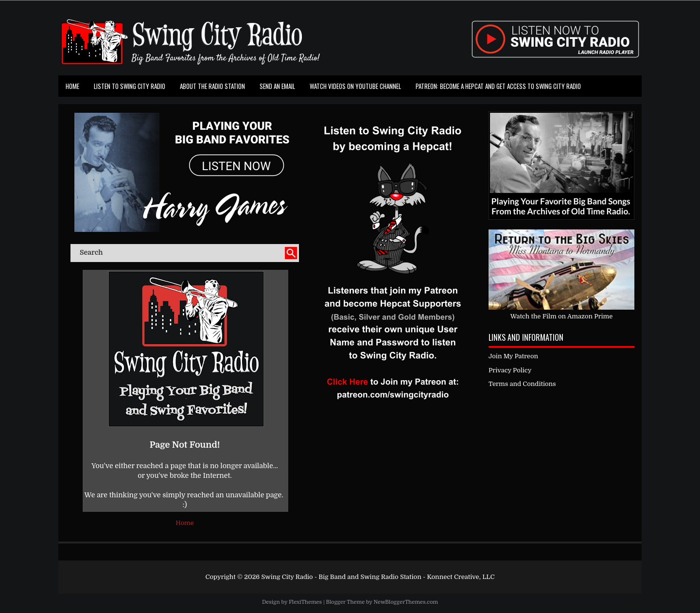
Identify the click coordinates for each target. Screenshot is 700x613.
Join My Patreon (513, 356)
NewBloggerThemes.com (406, 602)
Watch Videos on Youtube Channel (355, 86)
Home (72, 86)
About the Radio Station (212, 86)
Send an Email (277, 86)
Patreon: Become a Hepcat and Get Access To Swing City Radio (498, 86)
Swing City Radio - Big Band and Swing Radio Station (341, 577)
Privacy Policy (510, 370)
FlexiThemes (305, 602)
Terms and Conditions (522, 384)
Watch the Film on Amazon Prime (562, 316)
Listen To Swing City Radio (130, 86)
